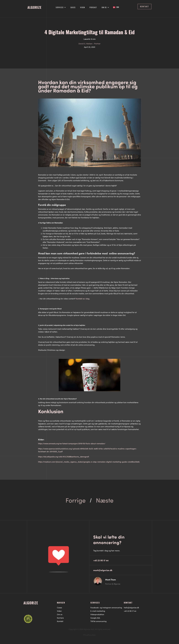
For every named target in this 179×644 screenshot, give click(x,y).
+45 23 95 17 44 (130, 611)
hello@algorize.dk (131, 607)
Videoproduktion (97, 614)
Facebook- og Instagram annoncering (106, 607)
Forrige (76, 500)
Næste (105, 500)
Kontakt (60, 621)
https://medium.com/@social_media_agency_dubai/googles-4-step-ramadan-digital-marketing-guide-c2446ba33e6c (89, 462)
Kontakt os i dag (83, 299)
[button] (61, 7)
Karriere (60, 618)
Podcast (93, 7)
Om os (60, 614)
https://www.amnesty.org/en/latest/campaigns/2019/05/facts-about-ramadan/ (72, 443)
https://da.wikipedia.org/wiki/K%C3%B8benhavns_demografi (64, 457)
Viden (83, 7)
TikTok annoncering (98, 621)
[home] (34, 7)
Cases (73, 7)
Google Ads (95, 618)
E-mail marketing (98, 611)
